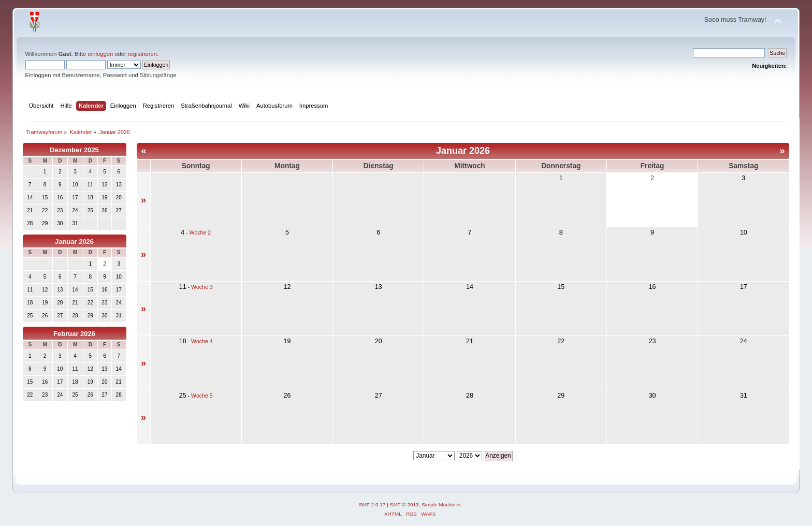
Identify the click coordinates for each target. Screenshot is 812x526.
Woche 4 (202, 341)
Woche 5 (202, 396)
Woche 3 (202, 287)
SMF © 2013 (404, 505)
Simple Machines (441, 505)
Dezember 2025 (74, 150)
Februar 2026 (74, 334)
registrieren (142, 54)
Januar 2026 (74, 242)
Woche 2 (200, 232)
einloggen (100, 54)
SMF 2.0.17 (372, 505)
